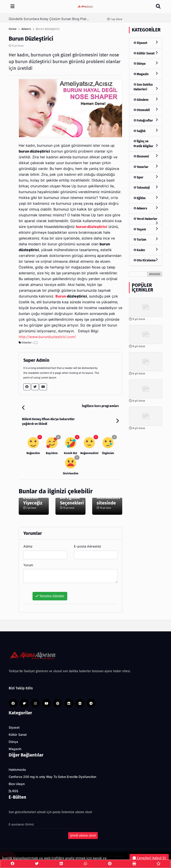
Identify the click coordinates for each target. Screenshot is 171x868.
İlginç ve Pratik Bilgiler (146, 144)
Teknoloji (146, 187)
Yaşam (146, 229)
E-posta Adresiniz (88, 546)
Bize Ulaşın (17, 784)
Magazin (146, 74)
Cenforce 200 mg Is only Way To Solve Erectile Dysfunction (52, 777)
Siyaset (146, 43)
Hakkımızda (17, 770)
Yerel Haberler (146, 221)
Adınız (28, 546)
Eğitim (146, 198)
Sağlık (146, 131)
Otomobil (146, 110)
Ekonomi (146, 156)
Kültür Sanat (146, 53)
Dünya (146, 63)
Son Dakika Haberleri (146, 87)
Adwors (146, 208)
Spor (146, 177)
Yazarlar (146, 167)
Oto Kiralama (146, 260)
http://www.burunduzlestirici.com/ (47, 337)
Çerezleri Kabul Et (149, 858)
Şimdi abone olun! (83, 836)
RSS (13, 791)
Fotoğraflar (146, 120)
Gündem (146, 100)
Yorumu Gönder (50, 596)
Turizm (146, 239)
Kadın (146, 250)
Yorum (28, 565)
